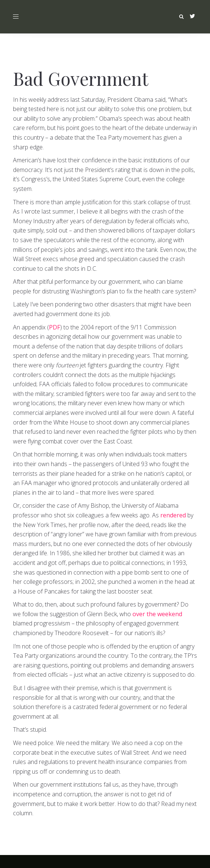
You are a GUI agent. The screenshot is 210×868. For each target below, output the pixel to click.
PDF (55, 327)
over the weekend (157, 614)
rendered (173, 515)
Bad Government (81, 78)
